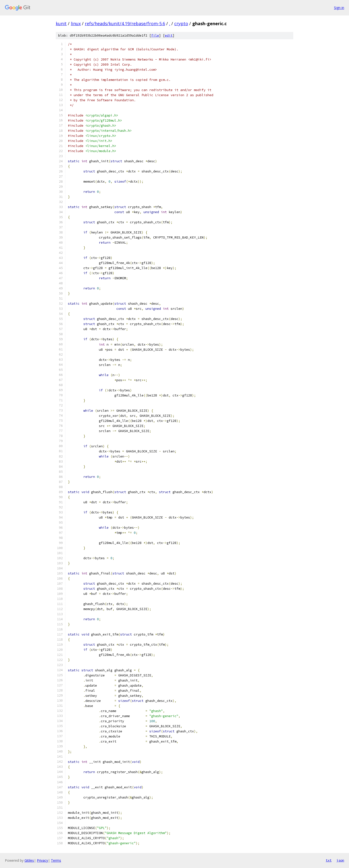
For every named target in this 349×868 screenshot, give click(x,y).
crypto (181, 23)
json (340, 860)
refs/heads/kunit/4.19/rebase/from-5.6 (125, 23)
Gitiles (29, 860)
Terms (56, 860)
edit (169, 35)
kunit (61, 23)
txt (329, 860)
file (155, 35)
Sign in (339, 8)
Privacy (42, 860)
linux (76, 23)
